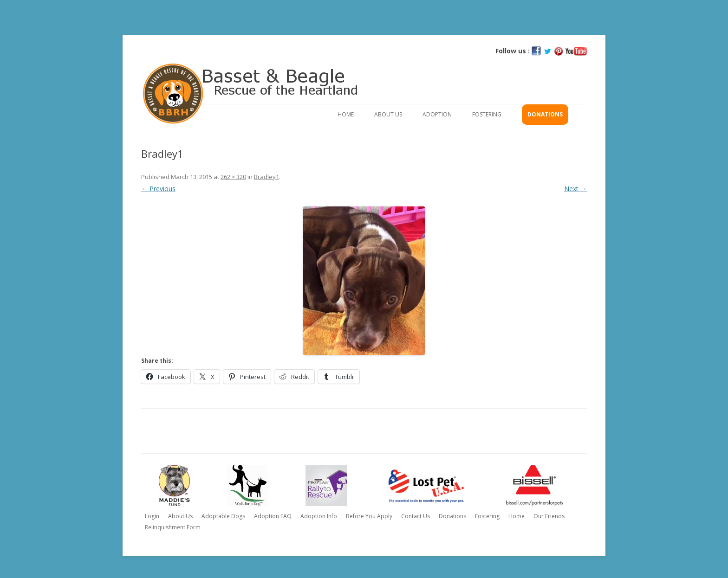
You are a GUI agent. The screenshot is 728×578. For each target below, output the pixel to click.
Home (346, 114)
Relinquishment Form (173, 527)
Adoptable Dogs (223, 516)
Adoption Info (319, 516)
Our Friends (549, 516)
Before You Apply (369, 516)
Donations (545, 114)
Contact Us (416, 516)
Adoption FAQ (273, 516)
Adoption (437, 114)
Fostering (487, 114)
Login (152, 516)
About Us (388, 114)
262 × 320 (233, 177)
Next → (575, 189)
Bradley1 (266, 177)
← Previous (158, 189)
